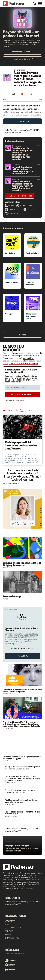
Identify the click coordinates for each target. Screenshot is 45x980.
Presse (8, 935)
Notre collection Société (22, 52)
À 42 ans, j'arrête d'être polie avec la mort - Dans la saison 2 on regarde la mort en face (28, 79)
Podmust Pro (12, 938)
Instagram (11, 214)
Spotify (29, 210)
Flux (31, 410)
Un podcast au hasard (22, 59)
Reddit (10, 965)
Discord (11, 970)
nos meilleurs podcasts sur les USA (23, 363)
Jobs (7, 924)
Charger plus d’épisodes (19, 196)
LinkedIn (11, 960)
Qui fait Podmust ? (13, 928)
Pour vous (7, 410)
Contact (9, 931)
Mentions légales (27, 888)
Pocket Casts (24, 206)
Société (23, 335)
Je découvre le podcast (22, 648)
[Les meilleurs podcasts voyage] (22, 845)
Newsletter (10, 921)
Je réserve (23, 656)
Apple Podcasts (14, 210)
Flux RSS (10, 206)
